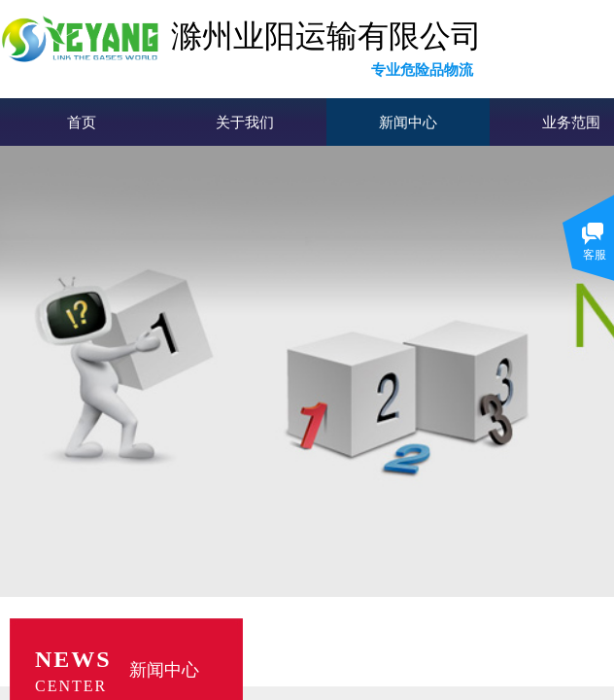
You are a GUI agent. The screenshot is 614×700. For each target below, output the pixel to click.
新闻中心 (408, 122)
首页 (82, 122)
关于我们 (245, 122)
